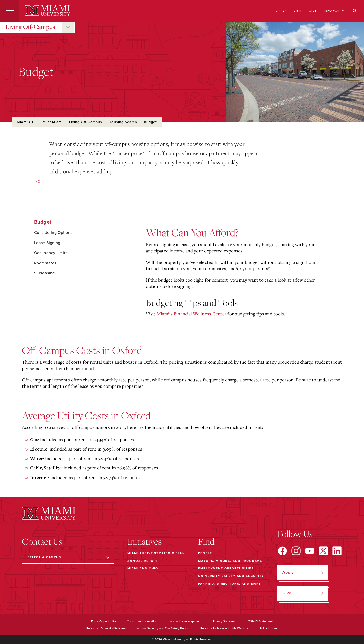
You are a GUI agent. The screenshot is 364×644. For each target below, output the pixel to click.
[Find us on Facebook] (282, 551)
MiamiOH (25, 122)
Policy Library (269, 628)
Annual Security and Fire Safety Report (163, 628)
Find (206, 541)
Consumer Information (142, 621)
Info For (334, 11)
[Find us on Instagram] (296, 551)
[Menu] (9, 11)
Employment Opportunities (226, 568)
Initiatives (144, 541)
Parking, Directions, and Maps (230, 584)
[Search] (355, 11)
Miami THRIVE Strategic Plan (156, 553)
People (205, 553)
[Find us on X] (323, 551)
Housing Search (123, 122)
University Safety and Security (231, 576)
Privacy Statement (225, 621)
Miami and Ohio (143, 568)
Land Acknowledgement (185, 621)
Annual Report (143, 561)
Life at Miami (51, 122)
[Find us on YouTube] (310, 551)
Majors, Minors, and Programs (230, 561)
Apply (281, 11)
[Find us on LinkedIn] (337, 551)
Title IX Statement (261, 621)
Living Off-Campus (30, 27)
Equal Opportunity (103, 621)
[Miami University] (48, 11)
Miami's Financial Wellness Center (192, 314)
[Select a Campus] (68, 557)
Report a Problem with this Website (224, 628)
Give (313, 11)
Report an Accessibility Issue (106, 628)
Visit (298, 11)
